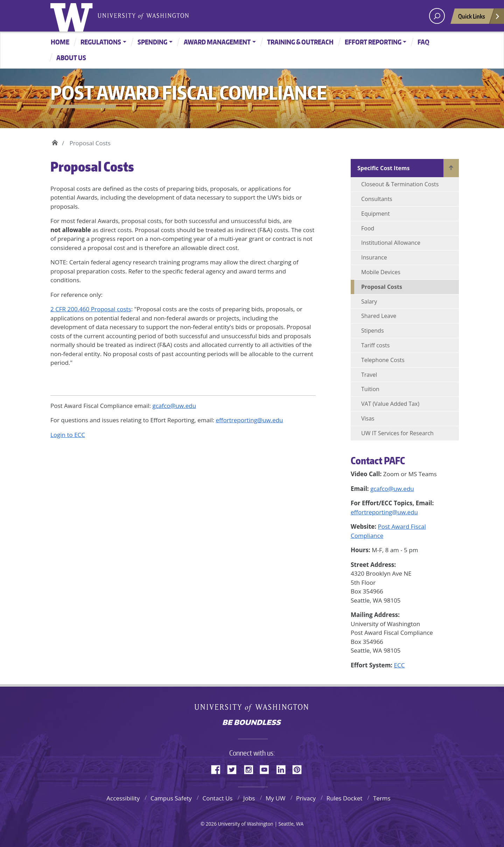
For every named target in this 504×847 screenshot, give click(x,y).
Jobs (249, 798)
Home (60, 42)
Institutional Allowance (391, 243)
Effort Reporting (373, 42)
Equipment (376, 214)
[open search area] (437, 16)
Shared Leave (379, 316)
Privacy (306, 798)
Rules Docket (345, 798)
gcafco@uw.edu (392, 489)
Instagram (251, 769)
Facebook (218, 769)
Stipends (373, 331)
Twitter (234, 769)
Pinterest (300, 769)
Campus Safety (171, 798)
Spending (152, 42)
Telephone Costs (383, 360)
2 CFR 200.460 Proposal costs (91, 309)
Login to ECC (68, 435)
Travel (369, 375)
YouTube (267, 769)
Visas (368, 418)
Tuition (370, 389)
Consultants (377, 199)
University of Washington (73, 16)
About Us (71, 58)
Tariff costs (375, 345)
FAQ (423, 42)
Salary (369, 301)
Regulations (101, 42)
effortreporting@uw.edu (384, 512)
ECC (400, 665)
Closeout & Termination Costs (400, 184)
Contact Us (217, 798)
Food (368, 228)
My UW (275, 798)
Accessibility (123, 798)
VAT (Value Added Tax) (390, 404)
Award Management (217, 42)
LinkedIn (283, 769)
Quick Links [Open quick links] (479, 18)
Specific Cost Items (383, 168)
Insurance (374, 257)
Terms (382, 798)
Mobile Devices (381, 272)
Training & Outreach (300, 42)
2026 (211, 824)
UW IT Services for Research (397, 433)
